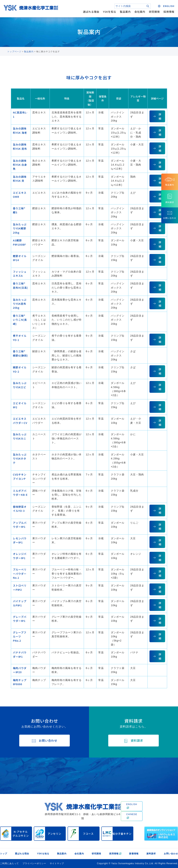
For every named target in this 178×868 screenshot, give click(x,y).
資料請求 (151, 854)
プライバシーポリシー (34, 863)
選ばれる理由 (91, 12)
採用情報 (169, 12)
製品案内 (125, 12)
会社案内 (140, 12)
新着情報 (134, 854)
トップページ (14, 51)
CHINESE (132, 816)
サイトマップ (57, 863)
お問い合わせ (171, 854)
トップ (4, 854)
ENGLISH (132, 806)
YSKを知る (110, 12)
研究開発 (154, 12)
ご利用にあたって (9, 863)
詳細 (160, 116)
